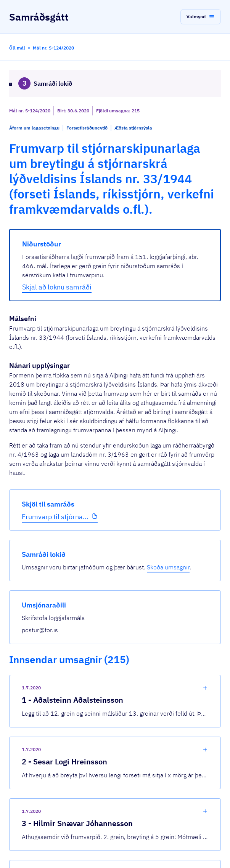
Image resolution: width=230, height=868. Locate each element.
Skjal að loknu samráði (57, 287)
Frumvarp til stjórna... (55, 517)
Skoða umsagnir (168, 567)
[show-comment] (205, 688)
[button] (201, 17)
